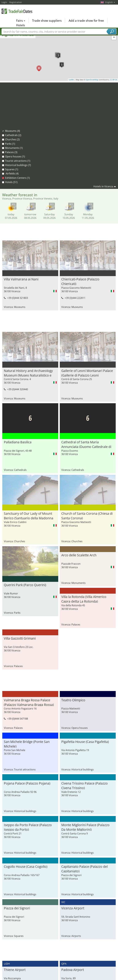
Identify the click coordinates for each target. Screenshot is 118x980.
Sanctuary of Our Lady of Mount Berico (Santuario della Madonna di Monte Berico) (86, 456)
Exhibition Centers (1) (17, 178)
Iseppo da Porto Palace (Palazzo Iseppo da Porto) (28, 767)
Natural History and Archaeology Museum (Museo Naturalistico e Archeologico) (28, 373)
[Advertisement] (59, 104)
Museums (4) (13, 131)
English (110, 2)
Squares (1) (12, 169)
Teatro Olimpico (73, 640)
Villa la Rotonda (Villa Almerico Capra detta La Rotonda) (84, 539)
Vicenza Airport (73, 849)
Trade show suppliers (47, 21)
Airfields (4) (12, 174)
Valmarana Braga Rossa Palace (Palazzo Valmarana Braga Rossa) (29, 642)
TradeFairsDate (17, 11)
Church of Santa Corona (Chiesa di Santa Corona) (29, 497)
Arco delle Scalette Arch (21, 537)
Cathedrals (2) (13, 135)
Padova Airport (73, 910)
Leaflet (71, 80)
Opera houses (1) (15, 156)
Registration (16, 2)
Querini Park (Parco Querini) (82, 496)
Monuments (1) (14, 148)
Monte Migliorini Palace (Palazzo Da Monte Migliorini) (85, 767)
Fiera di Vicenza (73, 952)
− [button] (114, 37)
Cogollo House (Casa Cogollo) (26, 807)
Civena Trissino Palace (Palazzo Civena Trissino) (85, 726)
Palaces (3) (11, 152)
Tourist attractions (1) (18, 161)
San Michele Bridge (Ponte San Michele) (27, 684)
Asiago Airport (14, 952)
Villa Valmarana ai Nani (21, 279)
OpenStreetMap (92, 80)
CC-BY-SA (114, 80)
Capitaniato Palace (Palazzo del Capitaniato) (85, 809)
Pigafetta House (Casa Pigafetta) (85, 682)
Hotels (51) (11, 182)
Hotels (21, 25)
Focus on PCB (69, 970)
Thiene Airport (15, 910)
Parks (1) (10, 144)
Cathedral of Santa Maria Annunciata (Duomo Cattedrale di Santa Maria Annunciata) (86, 414)
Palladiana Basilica (18, 442)
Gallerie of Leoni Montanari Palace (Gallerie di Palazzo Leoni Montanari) (87, 373)
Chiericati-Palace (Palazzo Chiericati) (80, 281)
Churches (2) (12, 139)
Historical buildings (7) (18, 165)
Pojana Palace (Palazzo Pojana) (27, 724)
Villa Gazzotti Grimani (20, 579)
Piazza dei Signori (17, 849)
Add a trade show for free (86, 21)
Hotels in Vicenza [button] (103, 186)
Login (4, 2)
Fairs (21, 21)
